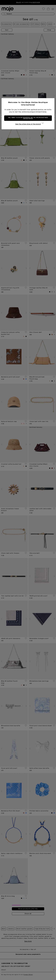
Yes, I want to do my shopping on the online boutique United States (28, 118)
